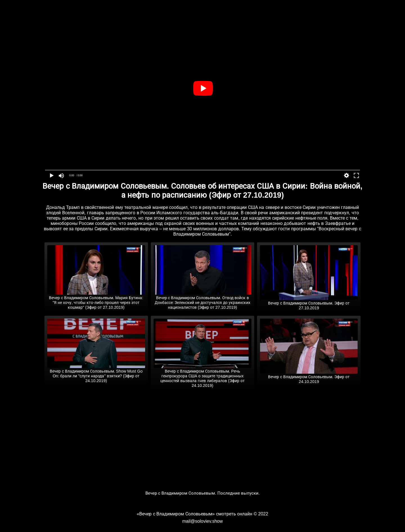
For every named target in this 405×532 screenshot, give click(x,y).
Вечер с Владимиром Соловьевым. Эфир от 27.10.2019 (309, 303)
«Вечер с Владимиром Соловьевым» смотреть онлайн (194, 514)
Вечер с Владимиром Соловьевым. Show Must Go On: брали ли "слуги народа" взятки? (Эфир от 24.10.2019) (96, 374)
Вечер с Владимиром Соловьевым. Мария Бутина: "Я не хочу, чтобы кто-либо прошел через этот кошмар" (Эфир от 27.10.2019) (96, 300)
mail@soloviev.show (202, 521)
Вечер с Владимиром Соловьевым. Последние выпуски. (203, 493)
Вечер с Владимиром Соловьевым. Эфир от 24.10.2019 (309, 377)
